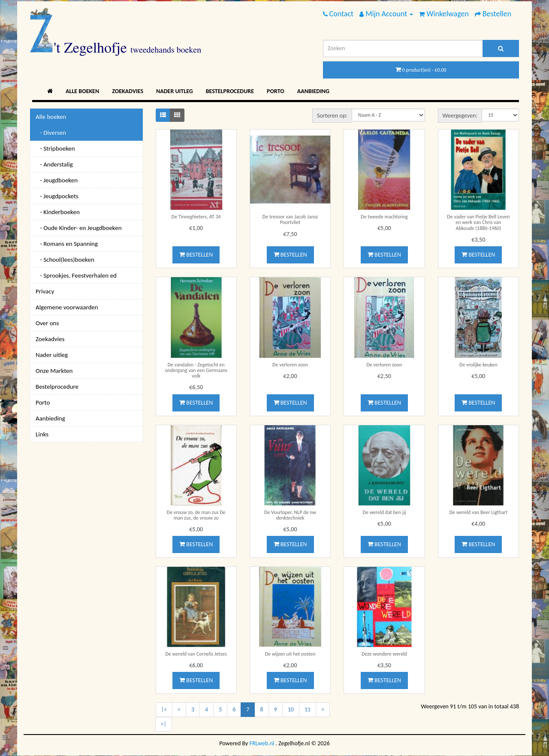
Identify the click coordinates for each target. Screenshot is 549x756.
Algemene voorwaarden (67, 307)
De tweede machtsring (384, 217)
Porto (276, 91)
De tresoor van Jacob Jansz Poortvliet (290, 219)
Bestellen (196, 255)
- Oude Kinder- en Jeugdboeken (79, 228)
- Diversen (51, 133)
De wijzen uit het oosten (290, 654)
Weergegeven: (460, 116)
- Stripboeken (55, 148)
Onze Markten (54, 371)
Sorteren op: (332, 116)
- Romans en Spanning (67, 244)
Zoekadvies (128, 91)
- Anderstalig (54, 164)
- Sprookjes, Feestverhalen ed (76, 275)
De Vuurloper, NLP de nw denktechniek (290, 515)
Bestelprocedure (230, 91)
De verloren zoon (290, 365)
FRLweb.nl (262, 743)
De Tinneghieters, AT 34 (196, 217)
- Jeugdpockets (57, 196)
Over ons (47, 323)
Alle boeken (82, 91)
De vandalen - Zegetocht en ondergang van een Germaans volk (196, 370)
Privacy (45, 291)
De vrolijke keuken (478, 365)
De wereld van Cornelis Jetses (196, 654)
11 (308, 709)
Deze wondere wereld (384, 654)
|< (164, 709)
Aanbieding (313, 91)
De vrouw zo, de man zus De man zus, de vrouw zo (196, 515)
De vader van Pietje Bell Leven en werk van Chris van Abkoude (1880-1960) (478, 222)
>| (164, 724)
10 (291, 709)
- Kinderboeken (58, 212)
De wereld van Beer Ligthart (478, 512)
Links (42, 434)
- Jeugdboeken (57, 180)
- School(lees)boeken (65, 260)
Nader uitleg (175, 91)
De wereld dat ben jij (385, 512)
